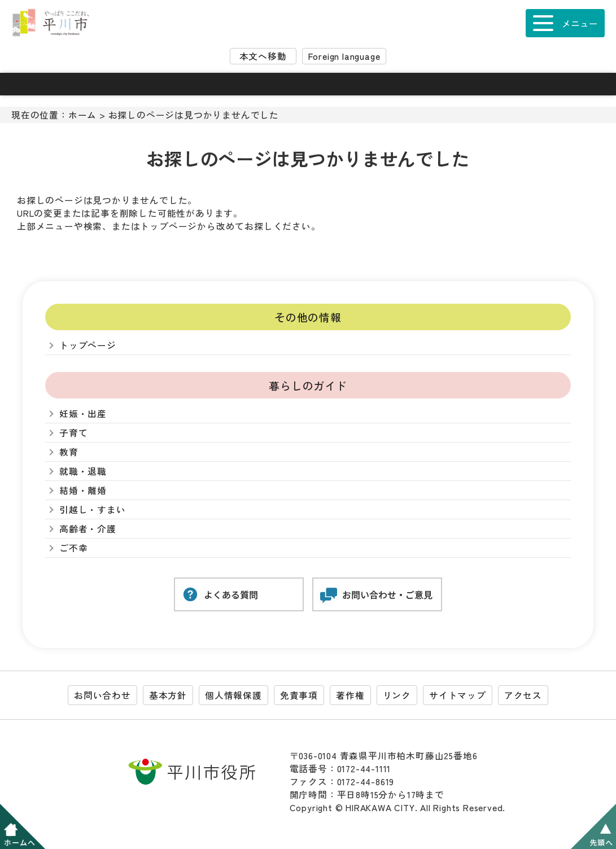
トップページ (88, 345)
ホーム (82, 115)
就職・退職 (83, 471)
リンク (397, 695)
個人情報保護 (233, 695)
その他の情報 (308, 317)
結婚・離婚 (83, 490)
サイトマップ (458, 695)
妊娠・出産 (83, 413)
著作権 (350, 695)
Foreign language (344, 56)
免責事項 (299, 695)
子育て (73, 433)
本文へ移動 (263, 56)
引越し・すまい (93, 509)
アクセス (523, 695)
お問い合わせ (102, 695)
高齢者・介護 (88, 529)
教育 (69, 452)
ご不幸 (73, 548)
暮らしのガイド (308, 385)
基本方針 (168, 695)
